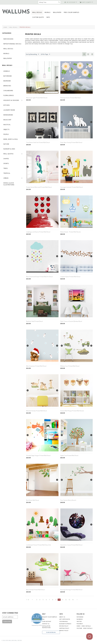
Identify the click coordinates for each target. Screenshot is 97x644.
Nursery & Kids (9, 149)
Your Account (47, 621)
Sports (6, 163)
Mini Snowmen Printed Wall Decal (36, 366)
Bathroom (8, 76)
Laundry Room (9, 110)
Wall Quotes (8, 154)
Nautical (7, 125)
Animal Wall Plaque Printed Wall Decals (72, 411)
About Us (62, 617)
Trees (6, 168)
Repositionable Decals (12, 44)
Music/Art (7, 120)
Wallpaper (57, 12)
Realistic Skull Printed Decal (34, 321)
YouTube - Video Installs (84, 628)
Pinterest (80, 624)
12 (66, 600)
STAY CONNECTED (10, 613)
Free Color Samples (72, 12)
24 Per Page (45, 54)
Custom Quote (38, 17)
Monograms (8, 115)
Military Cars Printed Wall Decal (70, 366)
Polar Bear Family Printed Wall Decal (71, 142)
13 (69, 600)
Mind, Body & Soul (11, 139)
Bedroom (7, 81)
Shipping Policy (64, 628)
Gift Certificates (65, 619)
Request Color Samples (50, 617)
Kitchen (7, 105)
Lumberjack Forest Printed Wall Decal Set (39, 545)
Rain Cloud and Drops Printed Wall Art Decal (39, 277)
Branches (7, 86)
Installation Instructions (46, 627)
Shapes (6, 159)
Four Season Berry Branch (68, 500)
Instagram (80, 617)
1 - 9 (28, 600)
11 (63, 600)
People (6, 134)
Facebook (80, 619)
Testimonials (64, 621)
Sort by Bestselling (32, 54)
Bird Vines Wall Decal (33, 500)
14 (73, 600)
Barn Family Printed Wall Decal (35, 590)
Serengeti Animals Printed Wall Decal (72, 187)
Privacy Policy (64, 630)
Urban (6, 178)
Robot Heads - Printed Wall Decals (71, 232)
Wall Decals (37, 12)
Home (5, 27)
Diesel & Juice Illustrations (9, 184)
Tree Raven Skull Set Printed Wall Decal (38, 142)
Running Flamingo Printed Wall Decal (71, 590)
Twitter (79, 621)
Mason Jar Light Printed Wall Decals (37, 98)
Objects (6, 129)
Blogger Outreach (65, 624)
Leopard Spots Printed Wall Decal (70, 277)
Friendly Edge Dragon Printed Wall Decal (38, 455)
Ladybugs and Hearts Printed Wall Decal (38, 232)
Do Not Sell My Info (51, 632)
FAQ (43, 619)
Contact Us (46, 624)
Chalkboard (8, 91)
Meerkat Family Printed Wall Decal (36, 411)
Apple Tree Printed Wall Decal (69, 455)
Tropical (7, 173)
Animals (7, 71)
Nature (6, 144)
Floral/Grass (9, 95)
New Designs (8, 39)
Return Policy (64, 626)
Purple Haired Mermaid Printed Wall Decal (39, 187)
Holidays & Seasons (11, 100)
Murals (48, 12)
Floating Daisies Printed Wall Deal (70, 98)
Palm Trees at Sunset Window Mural (71, 321)
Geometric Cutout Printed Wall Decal (71, 545)
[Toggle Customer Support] (89, 636)
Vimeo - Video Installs (84, 626)
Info (48, 17)
